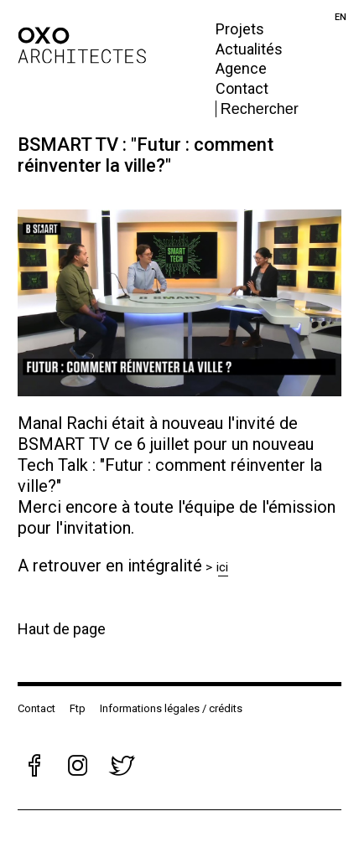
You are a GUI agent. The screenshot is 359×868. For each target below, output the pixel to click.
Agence (241, 68)
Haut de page (62, 629)
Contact (242, 88)
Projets (240, 29)
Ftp (78, 708)
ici (223, 567)
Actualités (249, 49)
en (341, 17)
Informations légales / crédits (171, 708)
